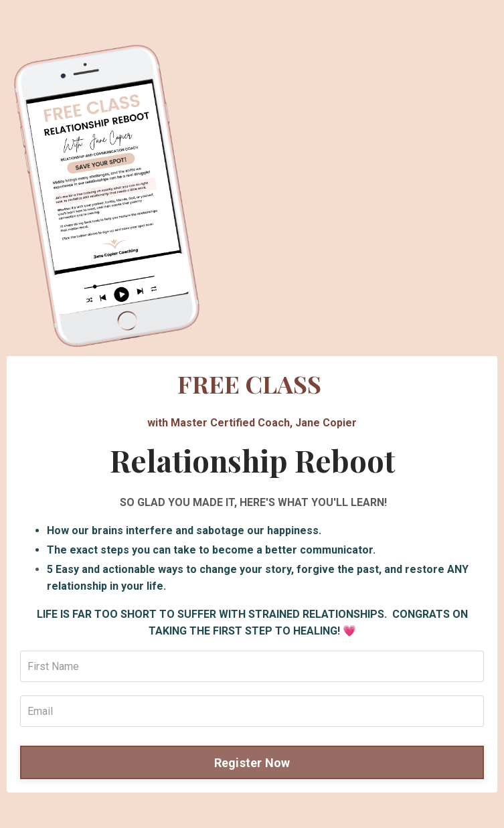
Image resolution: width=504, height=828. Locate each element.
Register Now (252, 763)
